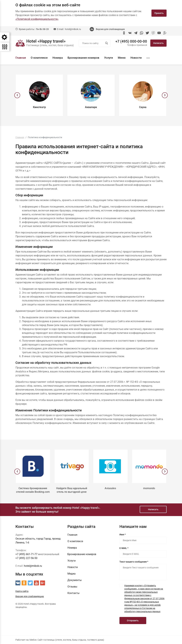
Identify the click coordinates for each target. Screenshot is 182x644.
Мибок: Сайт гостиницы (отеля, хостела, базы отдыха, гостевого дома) (67, 640)
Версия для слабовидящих (110, 29)
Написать (158, 43)
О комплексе (39, 58)
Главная (21, 58)
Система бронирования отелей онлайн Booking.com (33, 490)
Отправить (133, 621)
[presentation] (17, 95)
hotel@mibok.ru (73, 29)
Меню (122, 58)
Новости (136, 58)
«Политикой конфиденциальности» (37, 19)
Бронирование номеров (83, 58)
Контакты (73, 593)
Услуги (109, 58)
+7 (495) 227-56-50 (26, 558)
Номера (58, 58)
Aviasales (110, 488)
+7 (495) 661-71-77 (26, 554)
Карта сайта (22, 591)
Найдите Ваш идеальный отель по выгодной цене (72, 490)
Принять (159, 13)
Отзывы (72, 587)
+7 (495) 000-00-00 (131, 41)
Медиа (71, 574)
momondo (149, 488)
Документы (75, 580)
